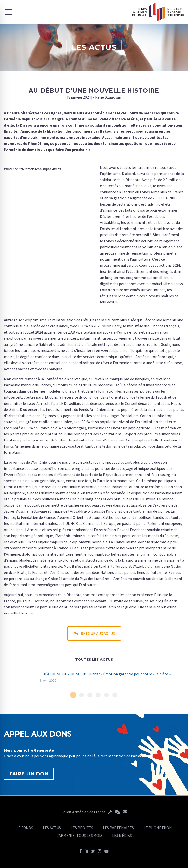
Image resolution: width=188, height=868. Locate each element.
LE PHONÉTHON (158, 828)
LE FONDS (25, 828)
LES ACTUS (52, 828)
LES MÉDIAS (122, 836)
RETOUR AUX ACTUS (94, 634)
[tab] (73, 695)
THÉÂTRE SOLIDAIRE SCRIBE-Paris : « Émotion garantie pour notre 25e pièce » (105, 674)
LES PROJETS (82, 828)
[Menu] (9, 12)
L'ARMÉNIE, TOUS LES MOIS (79, 836)
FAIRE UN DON (29, 774)
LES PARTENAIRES (118, 828)
